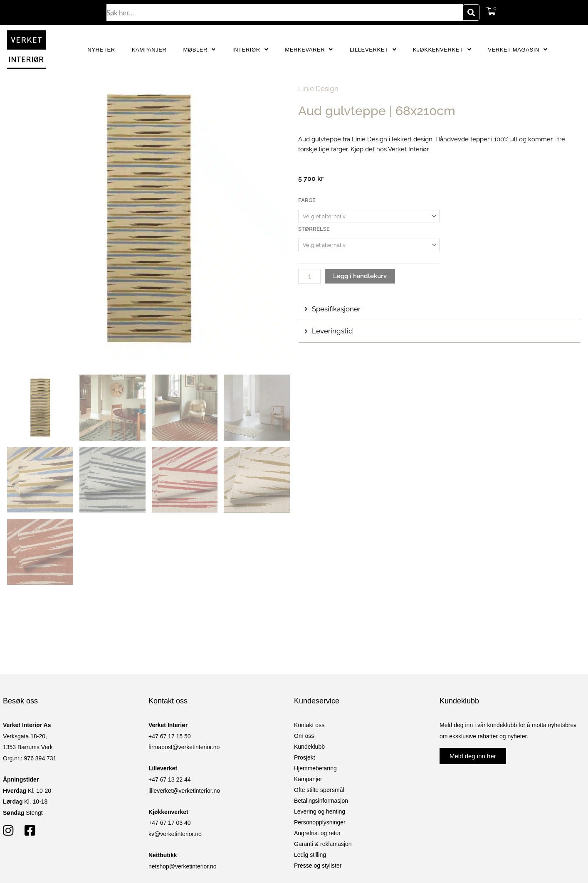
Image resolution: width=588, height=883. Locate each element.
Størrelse (314, 229)
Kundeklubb (309, 747)
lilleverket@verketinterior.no (184, 791)
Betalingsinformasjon (321, 801)
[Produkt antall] (309, 276)
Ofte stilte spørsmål (319, 790)
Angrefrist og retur (317, 833)
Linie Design (318, 89)
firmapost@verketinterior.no (184, 747)
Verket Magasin (518, 50)
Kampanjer (149, 50)
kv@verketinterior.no (175, 834)
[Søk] (471, 12)
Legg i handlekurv (360, 276)
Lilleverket (373, 50)
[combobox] (285, 12)
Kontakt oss (309, 725)
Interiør (251, 50)
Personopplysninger (320, 822)
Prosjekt (305, 757)
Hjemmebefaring (315, 768)
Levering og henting (320, 811)
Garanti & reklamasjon (323, 844)
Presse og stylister (318, 866)
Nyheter (101, 50)
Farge (307, 200)
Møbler (200, 50)
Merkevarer (309, 50)
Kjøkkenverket (442, 50)
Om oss (304, 736)
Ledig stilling (310, 855)
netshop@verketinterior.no (183, 866)
